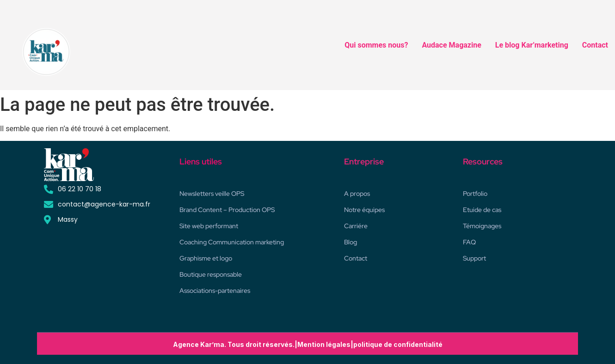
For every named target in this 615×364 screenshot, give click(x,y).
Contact (595, 45)
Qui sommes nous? (376, 45)
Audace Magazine (451, 45)
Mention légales (324, 344)
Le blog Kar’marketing (532, 45)
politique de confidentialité (398, 344)
